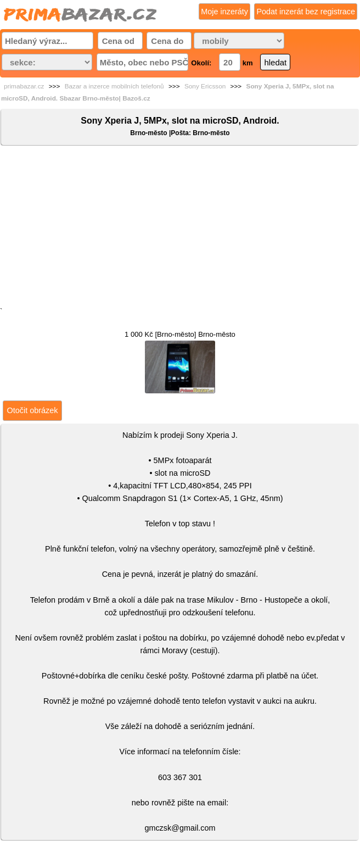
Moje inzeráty (224, 12)
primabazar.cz (24, 86)
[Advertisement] (180, 229)
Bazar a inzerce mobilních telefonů (114, 86)
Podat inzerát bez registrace (306, 12)
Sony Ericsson (205, 86)
